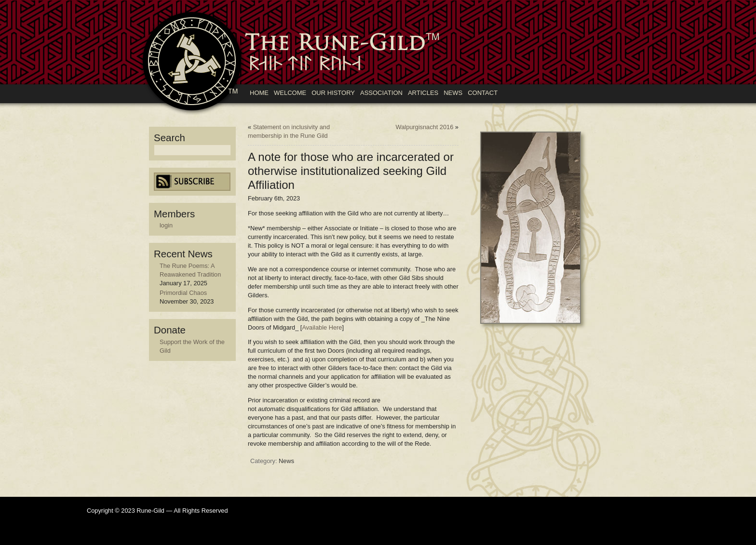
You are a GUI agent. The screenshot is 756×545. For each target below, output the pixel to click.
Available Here (322, 327)
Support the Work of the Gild (192, 346)
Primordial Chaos (183, 293)
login (166, 225)
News (286, 461)
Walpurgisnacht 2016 (425, 127)
